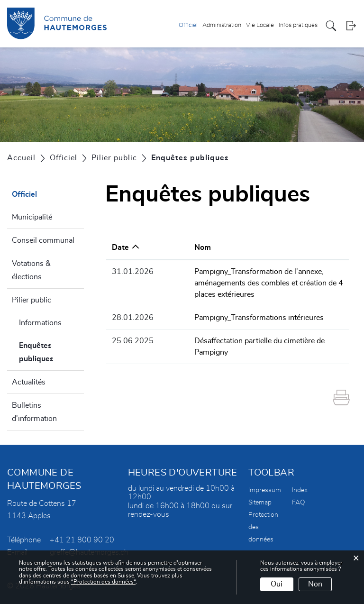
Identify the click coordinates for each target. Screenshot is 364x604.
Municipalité (32, 217)
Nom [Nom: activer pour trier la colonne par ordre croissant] (173, 247)
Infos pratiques (298, 25)
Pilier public (32, 300)
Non (315, 584)
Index (300, 490)
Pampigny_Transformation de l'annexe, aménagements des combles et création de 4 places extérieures (251, 283)
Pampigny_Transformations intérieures (230, 318)
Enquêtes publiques (51, 352)
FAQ (299, 503)
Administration (222, 25)
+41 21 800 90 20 (82, 540)
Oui (277, 584)
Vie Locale (260, 25)
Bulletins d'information (34, 412)
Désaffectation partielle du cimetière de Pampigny (248, 341)
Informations (40, 323)
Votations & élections (31, 270)
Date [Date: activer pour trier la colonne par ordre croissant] (120, 247)
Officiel (188, 25)
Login (351, 26)
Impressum (265, 490)
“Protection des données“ (103, 582)
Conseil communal (43, 240)
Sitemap (260, 503)
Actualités (29, 382)
